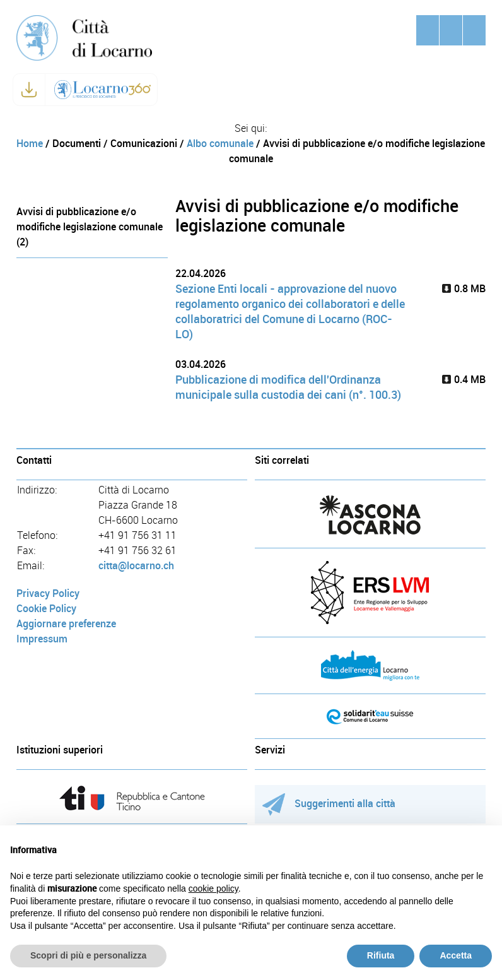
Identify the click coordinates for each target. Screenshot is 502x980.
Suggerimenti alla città (329, 804)
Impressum (42, 639)
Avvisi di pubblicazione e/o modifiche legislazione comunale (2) (90, 227)
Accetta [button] (456, 955)
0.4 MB (464, 380)
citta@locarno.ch (136, 566)
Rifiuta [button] (381, 955)
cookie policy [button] (213, 888)
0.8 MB (464, 289)
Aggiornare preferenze (66, 624)
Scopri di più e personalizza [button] (88, 955)
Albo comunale (220, 144)
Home (30, 144)
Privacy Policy (48, 593)
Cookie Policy (46, 609)
